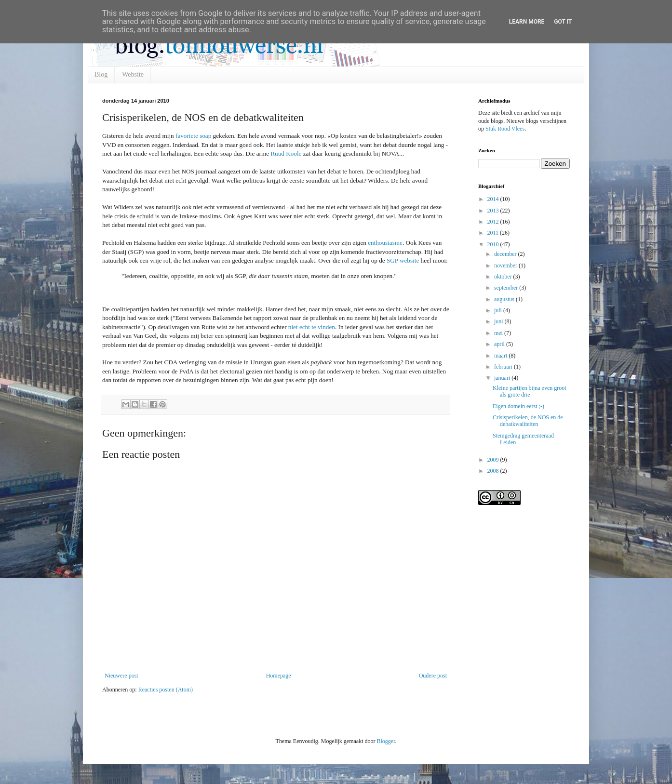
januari (503, 378)
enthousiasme (385, 243)
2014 (494, 199)
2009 (494, 460)
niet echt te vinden (312, 327)
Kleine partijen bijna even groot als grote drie (530, 391)
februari (504, 367)
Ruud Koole (286, 153)
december (506, 254)
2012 (494, 222)
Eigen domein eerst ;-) (518, 406)
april (500, 344)
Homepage (279, 676)
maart (501, 356)
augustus (505, 299)
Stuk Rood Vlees (505, 129)
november (506, 266)
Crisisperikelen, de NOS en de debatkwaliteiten (528, 421)
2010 (494, 244)
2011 (494, 233)
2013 (494, 211)
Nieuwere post (121, 676)
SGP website (403, 260)
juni (499, 321)
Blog (101, 74)
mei (499, 333)
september (507, 288)
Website (133, 74)
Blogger (386, 741)
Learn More (527, 22)
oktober (504, 277)
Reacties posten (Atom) (166, 690)
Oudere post (433, 676)
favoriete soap (193, 136)
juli (499, 310)
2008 (494, 471)
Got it (563, 22)
